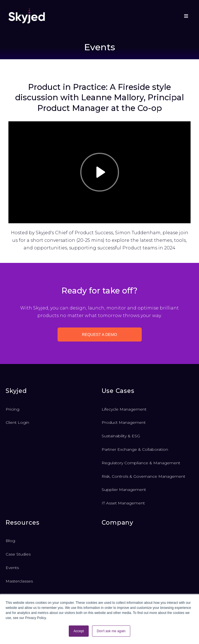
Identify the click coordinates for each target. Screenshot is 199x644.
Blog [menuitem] (10, 541)
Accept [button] (79, 631)
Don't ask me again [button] (111, 631)
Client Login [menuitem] (17, 422)
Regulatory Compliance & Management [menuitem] (141, 463)
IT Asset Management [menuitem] (123, 503)
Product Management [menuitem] (124, 422)
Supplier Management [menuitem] (124, 490)
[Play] (100, 172)
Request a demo (99, 334)
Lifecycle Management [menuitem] (124, 409)
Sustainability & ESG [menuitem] (121, 436)
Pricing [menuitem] (12, 409)
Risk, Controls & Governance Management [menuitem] (143, 476)
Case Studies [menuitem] (18, 554)
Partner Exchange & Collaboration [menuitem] (135, 449)
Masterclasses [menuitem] (19, 581)
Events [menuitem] (12, 568)
